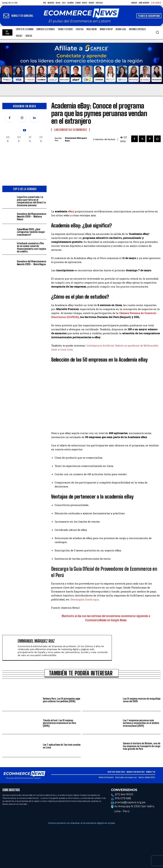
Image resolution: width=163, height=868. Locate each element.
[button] (157, 32)
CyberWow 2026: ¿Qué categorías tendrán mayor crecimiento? (31, 232)
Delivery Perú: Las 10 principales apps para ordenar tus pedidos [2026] (62, 700)
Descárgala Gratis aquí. (85, 599)
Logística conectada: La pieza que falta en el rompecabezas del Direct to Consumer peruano (31, 201)
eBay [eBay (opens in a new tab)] (71, 211)
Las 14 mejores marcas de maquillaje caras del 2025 (142, 700)
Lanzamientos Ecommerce (70, 130)
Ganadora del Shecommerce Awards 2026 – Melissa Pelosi (31, 217)
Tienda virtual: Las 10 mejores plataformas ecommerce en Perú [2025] (59, 723)
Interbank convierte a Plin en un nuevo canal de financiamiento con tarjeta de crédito (31, 247)
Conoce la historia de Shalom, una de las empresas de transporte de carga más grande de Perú (142, 746)
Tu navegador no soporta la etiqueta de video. (81, 63)
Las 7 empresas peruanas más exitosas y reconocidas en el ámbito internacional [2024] (141, 723)
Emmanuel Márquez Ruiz (76, 139)
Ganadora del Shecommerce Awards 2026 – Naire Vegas (31, 263)
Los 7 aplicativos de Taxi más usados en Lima (62, 746)
